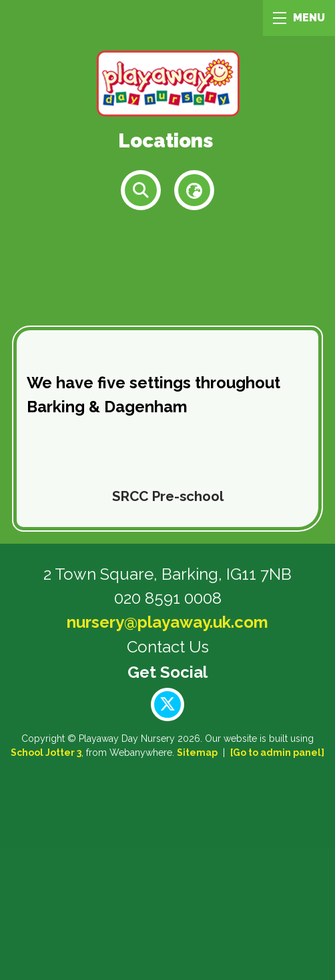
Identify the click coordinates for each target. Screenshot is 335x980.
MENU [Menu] (299, 18)
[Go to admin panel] (277, 753)
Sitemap (197, 753)
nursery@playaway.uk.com (167, 622)
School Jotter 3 (46, 753)
